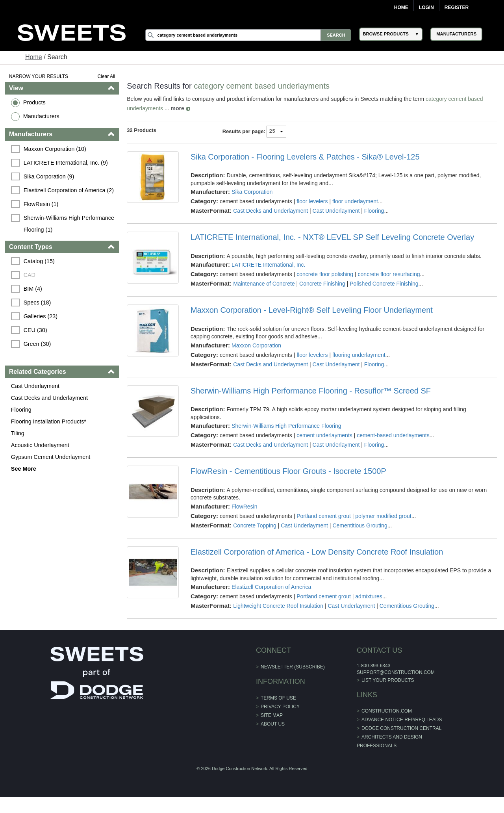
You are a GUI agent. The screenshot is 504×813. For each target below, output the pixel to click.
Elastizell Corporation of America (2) (69, 190)
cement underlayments (324, 435)
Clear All (107, 76)
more (178, 108)
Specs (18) (37, 303)
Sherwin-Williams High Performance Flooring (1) (70, 224)
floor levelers (312, 201)
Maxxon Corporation (256, 345)
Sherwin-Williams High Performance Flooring (286, 426)
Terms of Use (278, 698)
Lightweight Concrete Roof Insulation (278, 606)
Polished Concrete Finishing (384, 284)
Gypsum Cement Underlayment (51, 457)
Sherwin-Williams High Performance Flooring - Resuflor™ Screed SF (311, 391)
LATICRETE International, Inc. (268, 265)
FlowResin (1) (41, 204)
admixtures (369, 596)
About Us (273, 724)
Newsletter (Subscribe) (293, 667)
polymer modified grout (383, 516)
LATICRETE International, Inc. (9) (66, 163)
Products (34, 102)
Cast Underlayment (35, 386)
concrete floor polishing (325, 274)
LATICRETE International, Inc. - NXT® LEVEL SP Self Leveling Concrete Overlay (332, 237)
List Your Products (388, 680)
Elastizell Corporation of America (271, 587)
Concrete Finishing (322, 284)
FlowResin (244, 507)
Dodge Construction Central (401, 728)
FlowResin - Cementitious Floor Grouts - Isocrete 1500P (288, 471)
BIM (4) (33, 289)
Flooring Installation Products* (49, 421)
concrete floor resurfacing (389, 274)
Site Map (272, 715)
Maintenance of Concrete (264, 284)
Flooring (21, 410)
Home (401, 7)
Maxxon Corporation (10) (55, 149)
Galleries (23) (41, 316)
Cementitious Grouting (360, 525)
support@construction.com (396, 672)
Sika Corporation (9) (49, 176)
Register (457, 7)
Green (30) (37, 344)
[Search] (248, 35)
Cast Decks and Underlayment (49, 398)
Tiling (18, 433)
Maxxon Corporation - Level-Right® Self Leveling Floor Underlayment (312, 310)
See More (24, 469)
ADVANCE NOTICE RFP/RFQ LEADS (402, 720)
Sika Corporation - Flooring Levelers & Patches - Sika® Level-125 (305, 157)
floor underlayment (355, 201)
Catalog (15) (39, 261)
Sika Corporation (252, 192)
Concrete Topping (255, 525)
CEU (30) (35, 330)
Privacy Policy (280, 707)
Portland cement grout (324, 516)
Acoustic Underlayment (40, 445)
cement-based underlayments (393, 435)
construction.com (387, 711)
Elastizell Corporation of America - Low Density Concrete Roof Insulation (317, 552)
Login (426, 7)
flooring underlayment (359, 355)
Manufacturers (41, 116)
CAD (30, 275)
